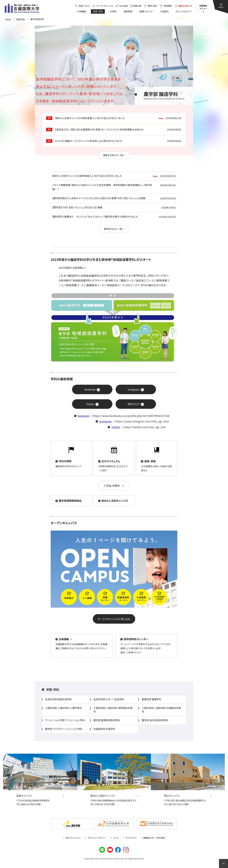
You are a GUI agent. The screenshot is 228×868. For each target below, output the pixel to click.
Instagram (106, 421)
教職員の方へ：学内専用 (154, 838)
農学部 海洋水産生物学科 (155, 720)
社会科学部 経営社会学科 (58, 699)
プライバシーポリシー (97, 838)
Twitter (116, 427)
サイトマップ (131, 838)
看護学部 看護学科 (151, 699)
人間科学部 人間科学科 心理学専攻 (63, 708)
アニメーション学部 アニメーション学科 (65, 720)
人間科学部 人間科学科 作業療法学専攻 (161, 710)
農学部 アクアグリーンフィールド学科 (64, 729)
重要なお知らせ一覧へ (114, 155)
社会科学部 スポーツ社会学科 (109, 699)
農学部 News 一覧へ (114, 229)
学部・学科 (53, 689)
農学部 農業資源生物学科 (107, 720)
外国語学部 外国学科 (104, 729)
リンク (116, 838)
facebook (83, 416)
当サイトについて (73, 838)
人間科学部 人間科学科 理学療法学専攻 (113, 710)
